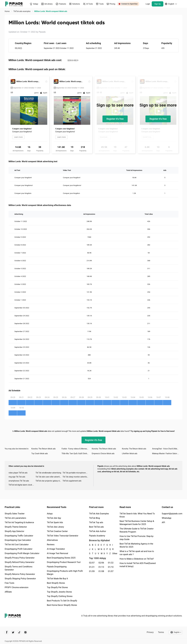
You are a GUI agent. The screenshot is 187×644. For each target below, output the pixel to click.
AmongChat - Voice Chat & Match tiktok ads (167, 449)
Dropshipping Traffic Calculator (19, 536)
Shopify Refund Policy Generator (20, 562)
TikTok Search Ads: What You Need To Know (137, 515)
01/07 (111, 571)
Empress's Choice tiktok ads (103, 454)
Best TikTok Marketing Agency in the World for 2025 (136, 545)
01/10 (111, 567)
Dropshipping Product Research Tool (64, 562)
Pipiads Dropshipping (57, 567)
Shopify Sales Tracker (15, 514)
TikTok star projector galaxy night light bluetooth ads (49, 481)
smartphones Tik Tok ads (19, 481)
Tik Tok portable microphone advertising (76, 473)
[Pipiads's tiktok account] (19, 632)
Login (148, 4)
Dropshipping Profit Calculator (19, 549)
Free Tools (9, 583)
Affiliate (8, 592)
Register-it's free (115, 119)
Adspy (50, 514)
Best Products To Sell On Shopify (62, 601)
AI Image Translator (56, 549)
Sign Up (158, 4)
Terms (161, 632)
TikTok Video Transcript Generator (63, 536)
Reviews (51, 545)
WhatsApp (167, 518)
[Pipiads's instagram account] (25, 632)
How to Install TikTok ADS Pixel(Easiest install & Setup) (138, 565)
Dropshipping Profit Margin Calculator (22, 553)
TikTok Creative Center (57, 531)
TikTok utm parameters (15, 518)
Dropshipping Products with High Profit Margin (65, 573)
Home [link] (7, 11)
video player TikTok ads (18, 473)
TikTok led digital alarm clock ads (22, 485)
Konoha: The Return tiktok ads (44, 449)
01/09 (92, 571)
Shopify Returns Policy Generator (20, 574)
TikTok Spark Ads (55, 522)
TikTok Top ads (96, 522)
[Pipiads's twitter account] (13, 632)
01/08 (101, 571)
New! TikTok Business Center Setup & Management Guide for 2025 (137, 523)
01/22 (111, 563)
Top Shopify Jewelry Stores (59, 592)
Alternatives (52, 540)
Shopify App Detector (14, 531)
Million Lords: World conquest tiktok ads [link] (51, 11)
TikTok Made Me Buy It (57, 579)
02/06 (101, 563)
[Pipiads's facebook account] (7, 632)
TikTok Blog (95, 518)
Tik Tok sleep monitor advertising (76, 477)
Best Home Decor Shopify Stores (62, 605)
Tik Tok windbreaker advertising (48, 473)
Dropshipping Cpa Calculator (18, 540)
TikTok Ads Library (55, 527)
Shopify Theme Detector (16, 527)
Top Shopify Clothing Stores (60, 596)
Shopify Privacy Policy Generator (20, 558)
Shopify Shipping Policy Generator (20, 579)
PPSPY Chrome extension (17, 587)
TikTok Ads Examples (99, 514)
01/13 (101, 567)
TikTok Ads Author (98, 531)
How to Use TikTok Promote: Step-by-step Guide (137, 538)
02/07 (92, 563)
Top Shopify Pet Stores (57, 587)
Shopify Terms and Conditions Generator (19, 568)
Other (112, 553)
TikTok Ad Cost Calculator (17, 545)
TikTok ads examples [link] (22, 11)
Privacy (150, 632)
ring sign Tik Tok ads (17, 477)
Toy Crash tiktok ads (40, 454)
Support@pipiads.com (172, 514)
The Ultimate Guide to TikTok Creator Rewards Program (137, 530)
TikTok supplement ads (72, 481)
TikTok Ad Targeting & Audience (19, 522)
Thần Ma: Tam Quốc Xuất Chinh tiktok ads (77, 454)
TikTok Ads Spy (54, 518)
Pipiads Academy (97, 536)
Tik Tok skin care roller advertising (49, 477)
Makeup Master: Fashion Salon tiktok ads (167, 454)
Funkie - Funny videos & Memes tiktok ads (77, 449)
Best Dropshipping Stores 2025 (61, 558)
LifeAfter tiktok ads (130, 454)
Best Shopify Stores (56, 583)
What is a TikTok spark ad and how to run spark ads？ (137, 553)
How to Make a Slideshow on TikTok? (137, 559)
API (163, 522)
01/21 (92, 567)
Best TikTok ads (96, 527)
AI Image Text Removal (57, 553)
